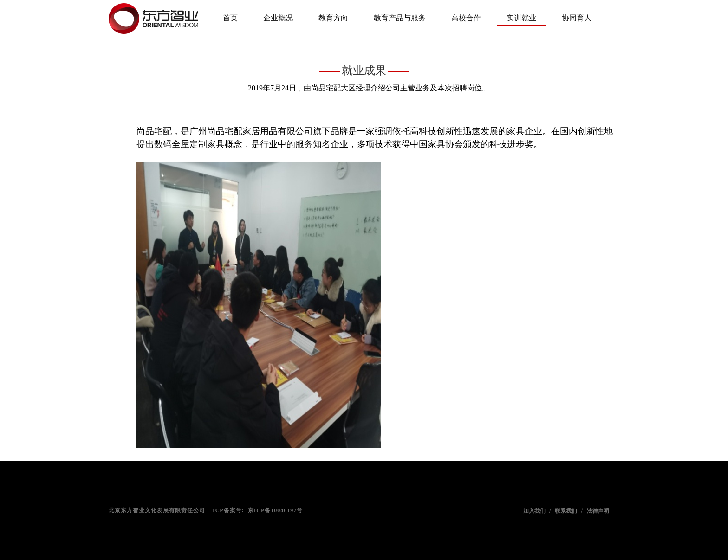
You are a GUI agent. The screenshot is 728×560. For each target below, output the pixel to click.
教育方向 (333, 18)
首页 (230, 18)
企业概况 (278, 18)
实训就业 (521, 18)
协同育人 (577, 18)
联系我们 (566, 511)
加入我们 (534, 511)
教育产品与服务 (400, 18)
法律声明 (598, 511)
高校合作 (466, 18)
